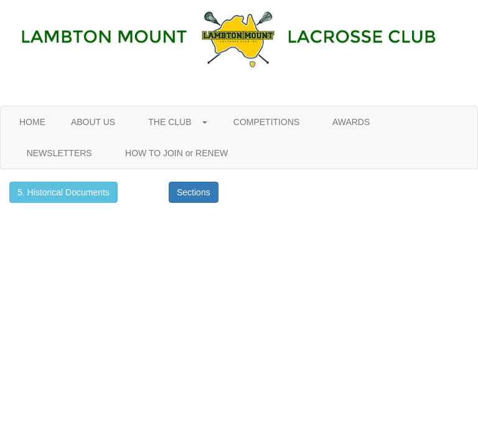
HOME (32, 122)
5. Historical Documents (63, 192)
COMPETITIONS (266, 122)
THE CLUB (174, 122)
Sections (194, 192)
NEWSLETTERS (59, 153)
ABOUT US (93, 122)
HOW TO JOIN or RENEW (176, 153)
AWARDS (351, 122)
